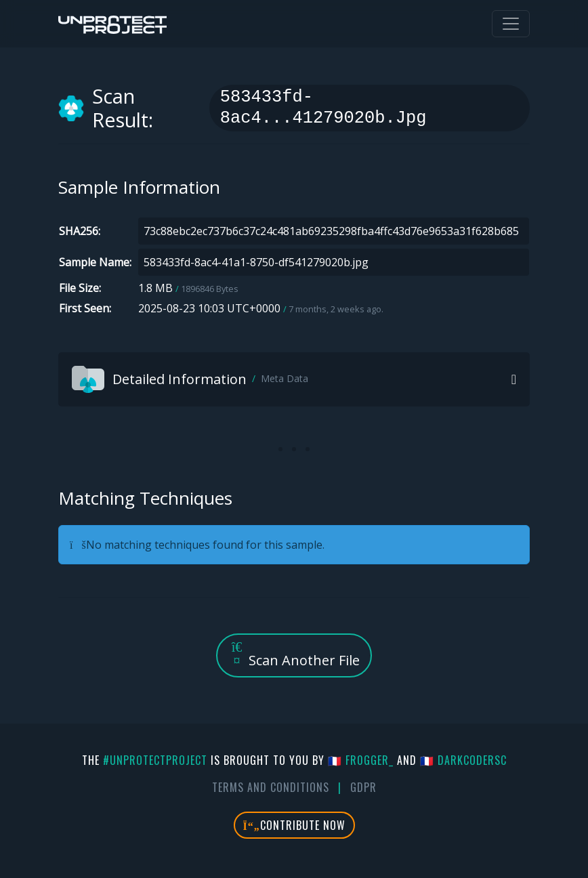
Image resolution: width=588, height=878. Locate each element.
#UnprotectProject (155, 760)
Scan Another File (294, 655)
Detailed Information (190, 379)
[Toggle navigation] (511, 24)
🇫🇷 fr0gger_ (361, 760)
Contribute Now (294, 825)
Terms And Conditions (271, 787)
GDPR (363, 787)
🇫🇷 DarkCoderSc (463, 760)
